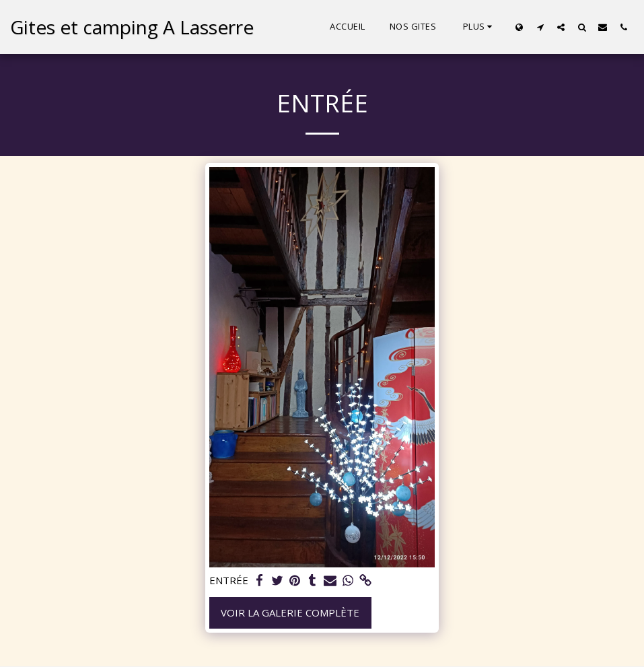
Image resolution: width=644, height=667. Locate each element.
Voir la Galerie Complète (290, 612)
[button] (540, 27)
